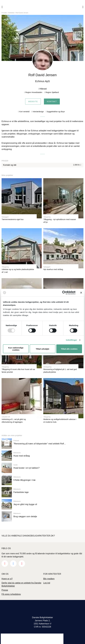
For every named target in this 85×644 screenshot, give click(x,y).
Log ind (47, 583)
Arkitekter (11, 13)
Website (33, 102)
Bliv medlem (49, 579)
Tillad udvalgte (43, 349)
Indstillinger (71, 340)
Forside (4, 13)
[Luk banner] (81, 293)
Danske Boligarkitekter (42, 7)
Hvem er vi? (7, 579)
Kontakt (52, 102)
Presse (5, 590)
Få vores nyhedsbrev (11, 594)
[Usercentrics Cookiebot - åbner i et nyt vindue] (64, 293)
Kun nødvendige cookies (16, 349)
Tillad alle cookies (69, 349)
